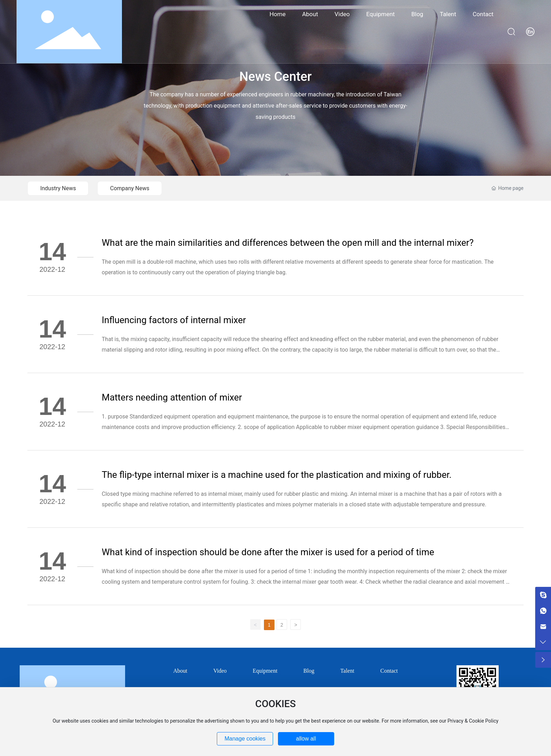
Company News (130, 188)
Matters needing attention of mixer (172, 397)
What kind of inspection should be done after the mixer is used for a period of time (268, 552)
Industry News (58, 188)
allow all (306, 739)
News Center (275, 77)
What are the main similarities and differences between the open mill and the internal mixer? (288, 243)
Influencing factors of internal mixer (174, 320)
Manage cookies (245, 739)
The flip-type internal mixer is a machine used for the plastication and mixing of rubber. (277, 475)
